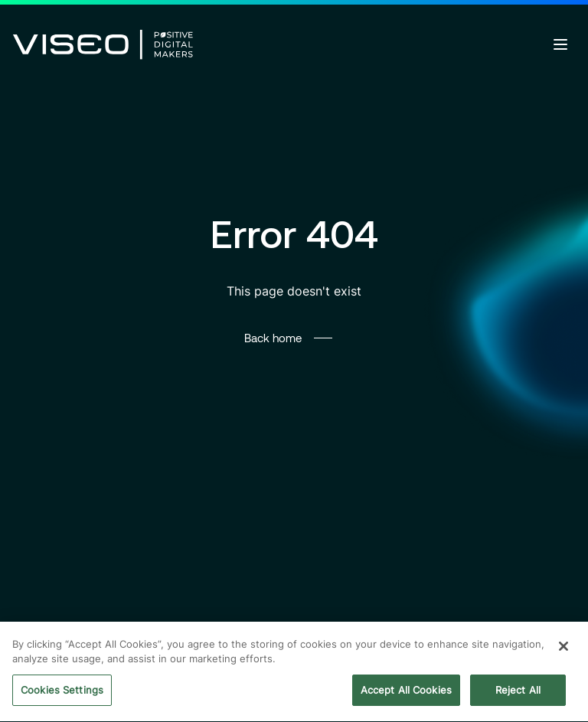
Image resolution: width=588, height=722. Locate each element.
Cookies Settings (62, 692)
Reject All (518, 692)
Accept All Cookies (406, 692)
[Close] (563, 648)
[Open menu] (560, 44)
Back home (273, 338)
